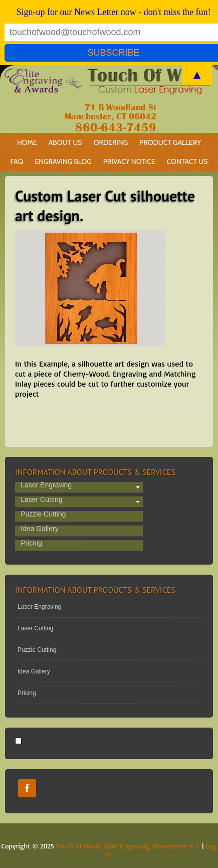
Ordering (108, 142)
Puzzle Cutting (43, 514)
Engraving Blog (63, 161)
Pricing (31, 544)
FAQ (17, 161)
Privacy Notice (129, 161)
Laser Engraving (46, 485)
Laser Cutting (41, 500)
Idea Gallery (39, 529)
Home (27, 142)
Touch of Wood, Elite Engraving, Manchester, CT (127, 846)
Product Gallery (170, 142)
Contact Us (187, 161)
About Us (65, 142)
